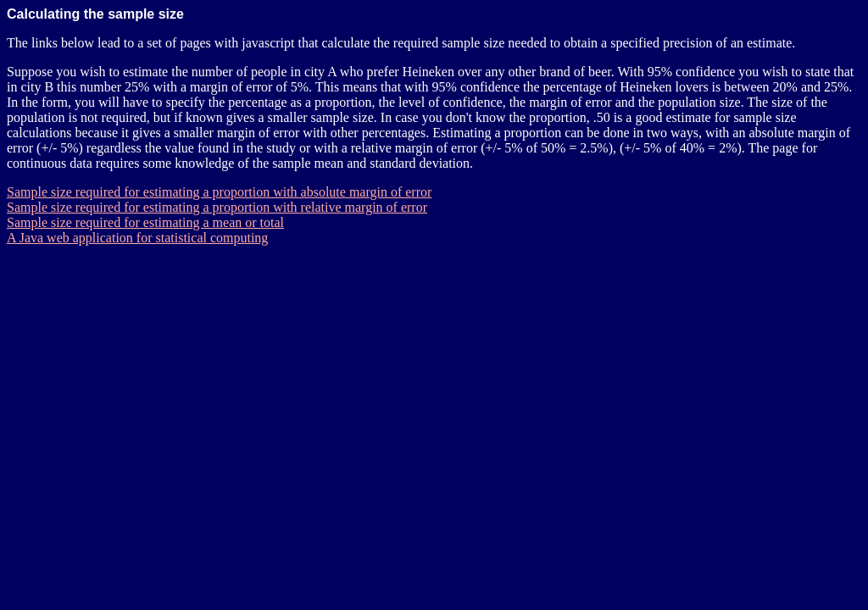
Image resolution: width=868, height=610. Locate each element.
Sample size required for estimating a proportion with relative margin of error (217, 207)
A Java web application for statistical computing (137, 238)
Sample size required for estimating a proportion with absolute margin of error (219, 192)
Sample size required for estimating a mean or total (145, 222)
